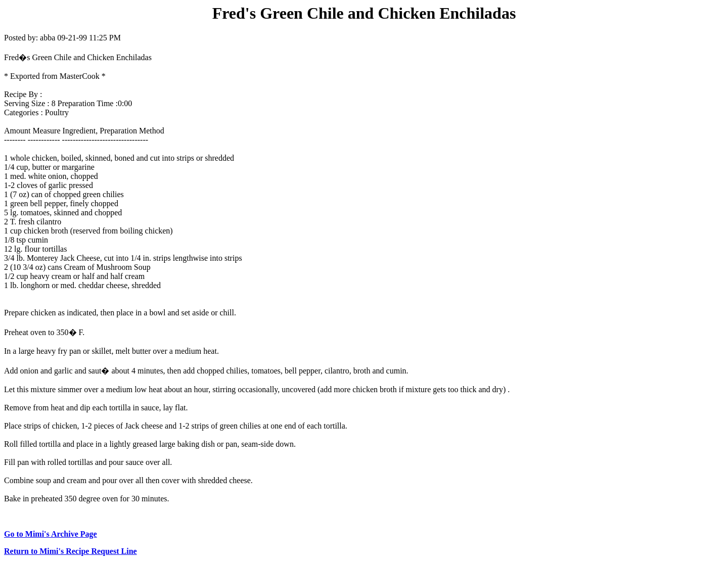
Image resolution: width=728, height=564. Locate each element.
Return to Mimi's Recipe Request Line (71, 551)
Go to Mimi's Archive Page (51, 534)
